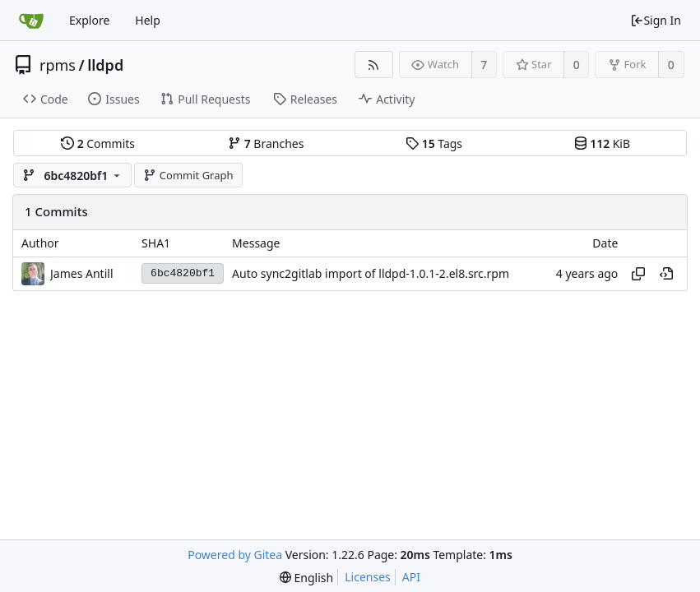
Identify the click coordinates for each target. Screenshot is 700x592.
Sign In (656, 20)
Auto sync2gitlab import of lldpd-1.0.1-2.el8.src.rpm (371, 273)
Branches (266, 143)
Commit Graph (188, 175)
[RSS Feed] (374, 65)
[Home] (31, 21)
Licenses (368, 577)
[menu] (306, 578)
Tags (434, 143)
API (411, 577)
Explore (89, 20)
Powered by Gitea (235, 555)
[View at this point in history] (666, 274)
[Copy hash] (638, 274)
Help (148, 20)
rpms (58, 65)
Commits (98, 143)
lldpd (105, 65)
